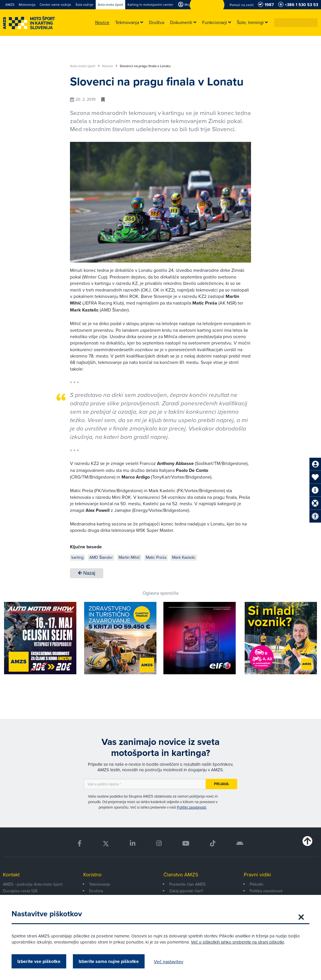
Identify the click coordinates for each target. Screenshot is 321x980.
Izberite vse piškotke (39, 961)
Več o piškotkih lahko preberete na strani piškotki (237, 942)
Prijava (221, 784)
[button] (313, 23)
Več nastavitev (169, 961)
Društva (96, 891)
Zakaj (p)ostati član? (186, 891)
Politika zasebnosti (266, 891)
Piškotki (256, 884)
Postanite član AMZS (187, 884)
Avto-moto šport (85, 66)
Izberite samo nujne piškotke (109, 961)
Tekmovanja (99, 884)
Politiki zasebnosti (192, 807)
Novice (110, 66)
